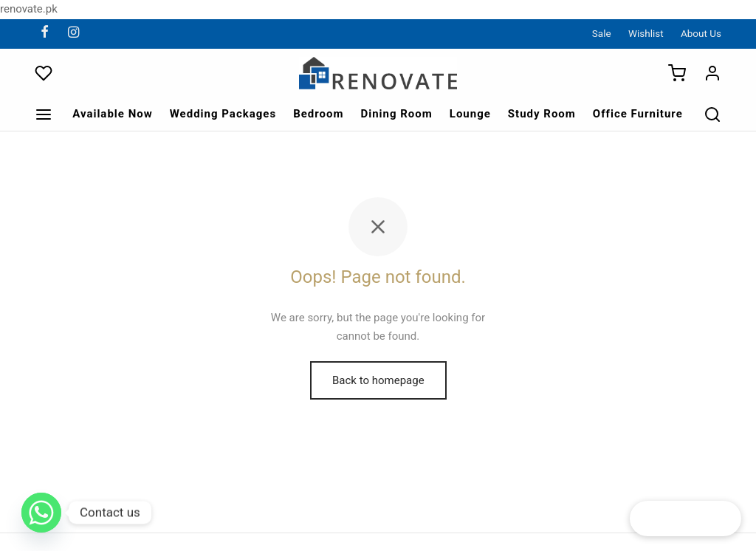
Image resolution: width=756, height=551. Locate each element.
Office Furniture (638, 114)
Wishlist (646, 33)
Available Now (113, 114)
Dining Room (396, 114)
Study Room (542, 114)
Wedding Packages (223, 114)
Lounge (470, 114)
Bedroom (318, 114)
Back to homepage (378, 380)
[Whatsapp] (41, 513)
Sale (602, 33)
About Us (701, 33)
